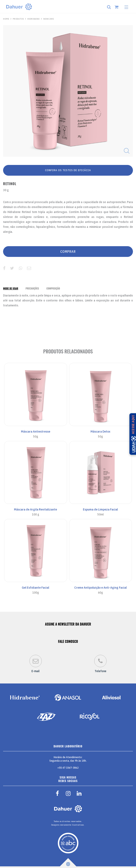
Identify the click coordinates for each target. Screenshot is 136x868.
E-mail (36, 664)
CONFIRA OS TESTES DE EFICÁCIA (68, 170)
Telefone (100, 664)
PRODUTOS (18, 19)
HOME (6, 19)
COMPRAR (68, 252)
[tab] (11, 288)
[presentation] (11, 288)
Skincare (49, 19)
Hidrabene (34, 19)
